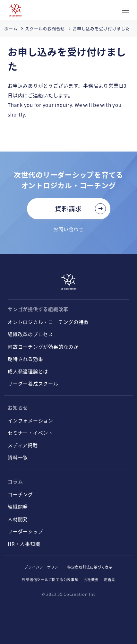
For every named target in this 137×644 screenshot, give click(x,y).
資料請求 (68, 209)
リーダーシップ (25, 531)
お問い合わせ (68, 229)
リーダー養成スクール (33, 383)
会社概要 (91, 579)
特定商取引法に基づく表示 (90, 567)
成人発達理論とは (28, 371)
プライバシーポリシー (43, 567)
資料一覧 (18, 457)
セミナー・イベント (30, 433)
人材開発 (18, 519)
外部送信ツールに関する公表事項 (50, 579)
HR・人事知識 (24, 544)
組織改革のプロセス (30, 334)
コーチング (20, 494)
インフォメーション (30, 420)
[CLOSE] (126, 11)
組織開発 (18, 506)
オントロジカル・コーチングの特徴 (48, 322)
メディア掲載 (23, 445)
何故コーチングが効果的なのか (43, 347)
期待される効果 (25, 359)
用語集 (110, 579)
